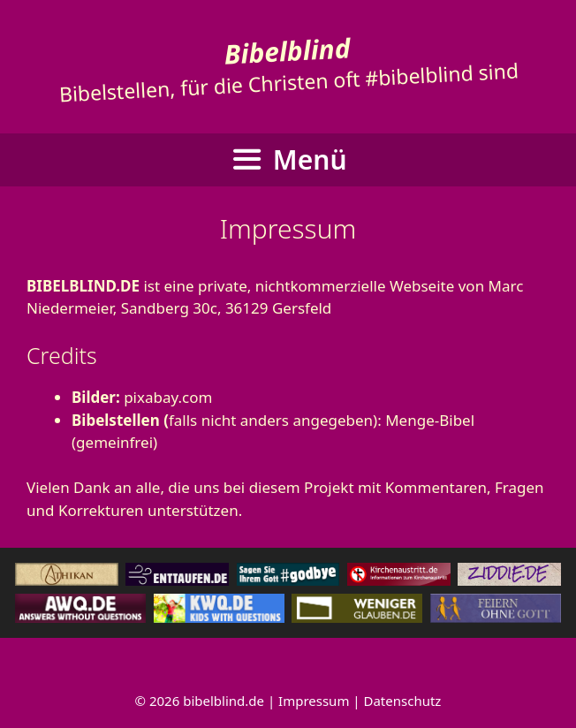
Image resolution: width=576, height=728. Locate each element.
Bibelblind (288, 50)
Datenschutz (403, 701)
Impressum (314, 701)
